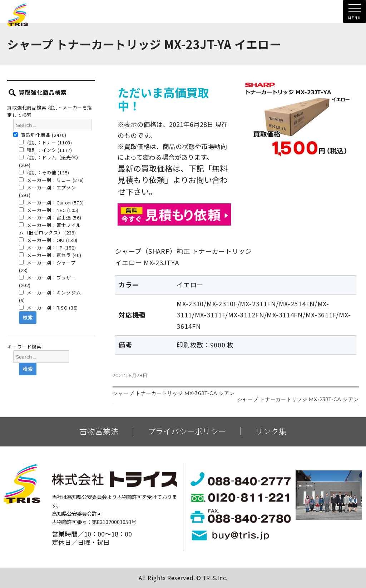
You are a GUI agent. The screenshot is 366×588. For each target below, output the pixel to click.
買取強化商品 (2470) (40, 135)
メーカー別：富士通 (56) (50, 218)
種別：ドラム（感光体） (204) (50, 161)
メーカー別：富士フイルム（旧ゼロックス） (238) (50, 229)
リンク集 (271, 431)
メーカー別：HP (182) (48, 248)
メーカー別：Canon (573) (51, 202)
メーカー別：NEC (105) (49, 210)
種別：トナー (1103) (46, 142)
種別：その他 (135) (44, 172)
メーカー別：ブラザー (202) (48, 281)
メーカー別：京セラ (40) (50, 255)
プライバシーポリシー (187, 431)
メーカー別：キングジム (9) (50, 296)
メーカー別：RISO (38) (48, 308)
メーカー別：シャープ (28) (47, 266)
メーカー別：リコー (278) (51, 180)
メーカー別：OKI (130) (48, 240)
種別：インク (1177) (46, 150)
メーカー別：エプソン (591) (48, 191)
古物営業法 (99, 431)
